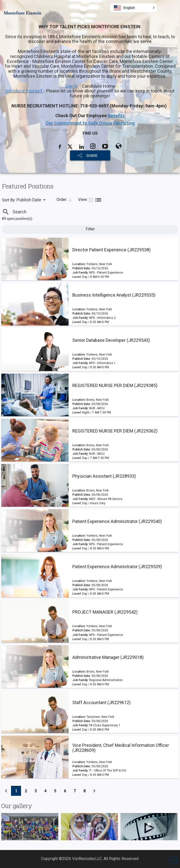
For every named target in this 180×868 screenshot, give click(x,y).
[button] (134, 8)
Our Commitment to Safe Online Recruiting (90, 123)
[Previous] (6, 791)
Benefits (116, 116)
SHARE (92, 156)
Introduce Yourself (25, 91)
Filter (90, 229)
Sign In (72, 86)
